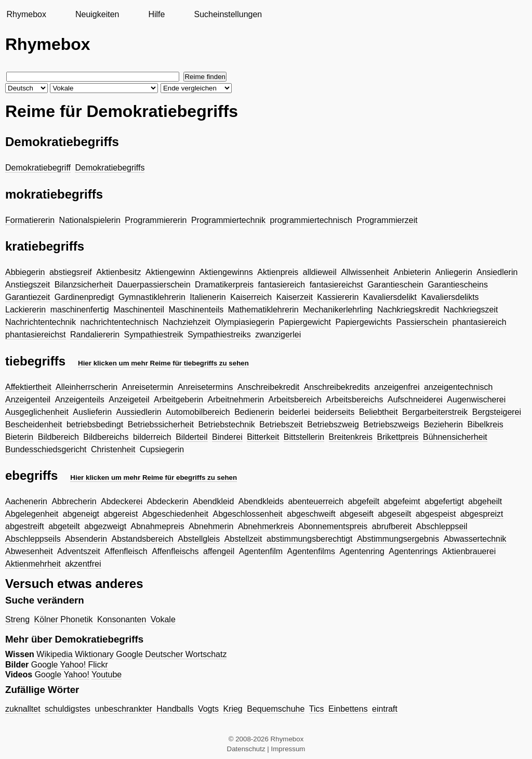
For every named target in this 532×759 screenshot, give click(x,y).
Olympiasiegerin (244, 322)
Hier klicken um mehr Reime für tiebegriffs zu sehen (163, 363)
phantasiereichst (36, 335)
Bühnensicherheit (455, 437)
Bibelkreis (485, 424)
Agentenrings (413, 551)
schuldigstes (68, 709)
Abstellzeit (243, 539)
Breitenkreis (351, 437)
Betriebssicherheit (161, 424)
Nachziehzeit (187, 322)
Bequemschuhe (276, 709)
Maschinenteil (139, 310)
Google (129, 654)
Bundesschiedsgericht (46, 449)
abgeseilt (394, 514)
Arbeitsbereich (295, 400)
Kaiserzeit (295, 297)
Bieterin (19, 437)
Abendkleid (213, 501)
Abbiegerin (25, 272)
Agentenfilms (311, 551)
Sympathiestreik (154, 335)
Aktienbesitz (118, 272)
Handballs (175, 709)
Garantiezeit (28, 297)
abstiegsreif (71, 272)
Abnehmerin (211, 526)
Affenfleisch (126, 551)
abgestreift (25, 526)
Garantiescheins (458, 285)
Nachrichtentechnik (41, 322)
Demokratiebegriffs (110, 168)
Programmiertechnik (228, 220)
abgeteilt (64, 526)
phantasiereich (480, 322)
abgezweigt (105, 526)
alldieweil (320, 272)
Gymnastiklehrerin (152, 297)
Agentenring (362, 551)
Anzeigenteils (80, 400)
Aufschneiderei (415, 400)
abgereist (121, 514)
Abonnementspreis (333, 526)
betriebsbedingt (95, 424)
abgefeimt (402, 501)
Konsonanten (122, 619)
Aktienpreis (278, 272)
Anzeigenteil (28, 400)
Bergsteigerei (497, 412)
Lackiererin (25, 310)
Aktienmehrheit (33, 564)
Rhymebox (26, 14)
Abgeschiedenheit (175, 514)
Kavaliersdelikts (450, 297)
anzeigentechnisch (458, 387)
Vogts (208, 709)
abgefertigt (444, 501)
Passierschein (422, 322)
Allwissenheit (365, 272)
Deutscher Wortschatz (186, 654)
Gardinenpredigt (84, 297)
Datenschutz (246, 749)
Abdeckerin (168, 501)
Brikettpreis (398, 437)
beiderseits (334, 412)
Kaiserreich (251, 297)
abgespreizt (482, 514)
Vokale (163, 619)
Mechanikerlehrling (338, 310)
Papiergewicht (305, 322)
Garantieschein (395, 285)
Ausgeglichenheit (37, 412)
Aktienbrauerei (469, 551)
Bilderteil (191, 437)
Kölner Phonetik (64, 619)
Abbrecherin (74, 501)
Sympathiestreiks (219, 335)
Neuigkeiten (97, 14)
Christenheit (113, 449)
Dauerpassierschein (154, 285)
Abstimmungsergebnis (398, 539)
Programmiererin (156, 220)
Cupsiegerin (162, 449)
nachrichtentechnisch (119, 322)
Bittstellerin (304, 437)
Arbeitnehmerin (236, 400)
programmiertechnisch (311, 220)
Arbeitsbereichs (354, 400)
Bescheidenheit (34, 424)
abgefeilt (364, 501)
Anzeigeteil (129, 400)
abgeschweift (311, 514)
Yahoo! (73, 665)
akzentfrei (83, 564)
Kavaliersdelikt (390, 297)
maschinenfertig (80, 310)
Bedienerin (254, 412)
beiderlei (294, 412)
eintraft (385, 709)
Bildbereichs (106, 437)
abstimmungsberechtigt (309, 539)
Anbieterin (412, 272)
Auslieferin (92, 412)
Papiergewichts (363, 322)
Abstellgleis (199, 539)
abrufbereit (392, 526)
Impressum (288, 749)
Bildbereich (58, 437)
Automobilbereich (198, 412)
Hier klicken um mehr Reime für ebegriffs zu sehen (154, 477)
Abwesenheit (29, 551)
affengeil (219, 551)
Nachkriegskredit (408, 310)
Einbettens (348, 709)
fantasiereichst (336, 285)
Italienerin (208, 297)
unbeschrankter (124, 709)
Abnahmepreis (158, 526)
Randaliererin (95, 335)
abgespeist (436, 514)
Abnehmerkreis (266, 526)
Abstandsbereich (143, 539)
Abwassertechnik (475, 539)
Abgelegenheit (32, 514)
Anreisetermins (205, 387)
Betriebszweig (333, 424)
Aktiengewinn (170, 272)
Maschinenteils (196, 310)
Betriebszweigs (391, 424)
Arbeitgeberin (178, 400)
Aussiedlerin (138, 412)
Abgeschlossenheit (247, 514)
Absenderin (86, 539)
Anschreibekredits (337, 387)
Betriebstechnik (226, 424)
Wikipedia (54, 654)
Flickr (98, 665)
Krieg (232, 709)
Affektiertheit (28, 387)
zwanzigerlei (278, 335)
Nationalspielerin (90, 220)
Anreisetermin (148, 387)
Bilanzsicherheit (84, 285)
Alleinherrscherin (87, 387)
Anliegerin (454, 272)
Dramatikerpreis (224, 285)
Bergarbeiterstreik (435, 412)
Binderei (227, 437)
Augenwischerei (476, 400)
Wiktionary (94, 654)
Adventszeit (79, 551)
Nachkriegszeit (471, 310)
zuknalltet (23, 709)
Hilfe (156, 14)
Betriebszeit (281, 424)
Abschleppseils (33, 539)
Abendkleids (261, 501)
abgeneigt (81, 514)
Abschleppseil (442, 526)
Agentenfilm (261, 551)
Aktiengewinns (226, 272)
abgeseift (357, 514)
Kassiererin (338, 297)
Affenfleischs (175, 551)
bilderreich (152, 437)
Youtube (107, 675)
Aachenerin (26, 501)
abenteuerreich (316, 501)
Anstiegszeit (28, 285)
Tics (317, 709)
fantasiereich (281, 285)
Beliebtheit (378, 412)
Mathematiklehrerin (263, 310)
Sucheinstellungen (228, 14)
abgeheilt (485, 501)
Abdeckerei (122, 501)
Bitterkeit (263, 437)
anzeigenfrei (397, 387)
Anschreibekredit (268, 387)
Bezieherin (443, 424)
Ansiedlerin (497, 272)
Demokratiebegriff (38, 168)
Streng (17, 619)
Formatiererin (30, 220)
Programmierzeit (387, 220)
